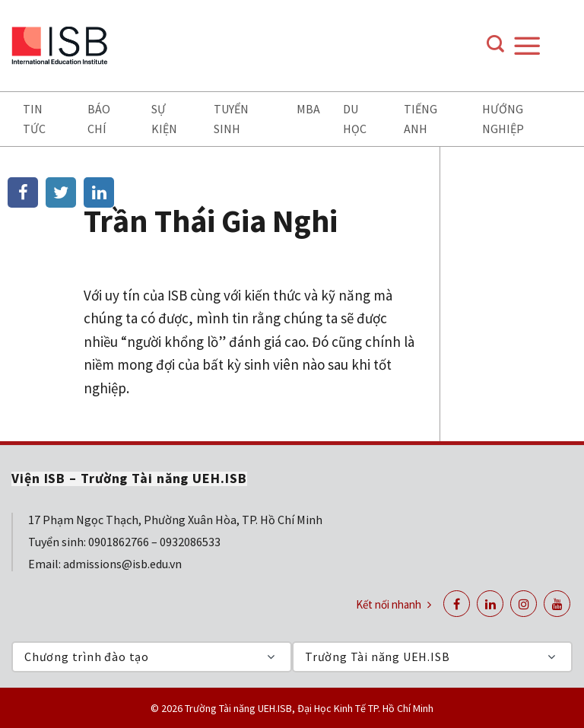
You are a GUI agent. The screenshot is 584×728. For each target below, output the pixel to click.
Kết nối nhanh (394, 604)
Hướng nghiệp (503, 119)
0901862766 (119, 542)
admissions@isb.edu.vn (122, 564)
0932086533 (190, 542)
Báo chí (99, 119)
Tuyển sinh (231, 119)
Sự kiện (164, 119)
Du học (355, 119)
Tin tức (34, 119)
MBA (308, 109)
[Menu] (542, 46)
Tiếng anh (421, 119)
